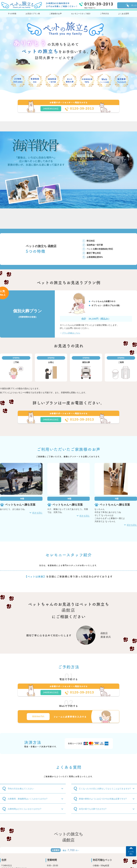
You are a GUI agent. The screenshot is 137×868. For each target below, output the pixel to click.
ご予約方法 (104, 14)
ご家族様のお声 (55, 14)
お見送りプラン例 (33, 14)
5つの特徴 (12, 14)
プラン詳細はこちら (71, 333)
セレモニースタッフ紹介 (81, 14)
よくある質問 (124, 14)
